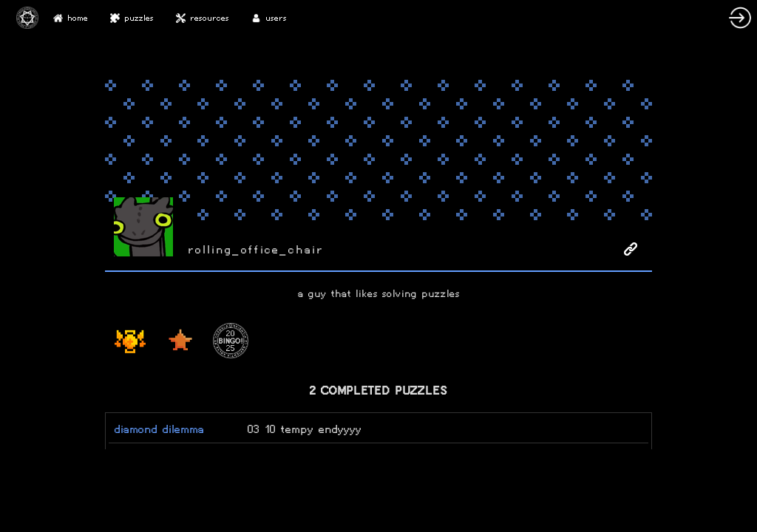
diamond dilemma (159, 429)
